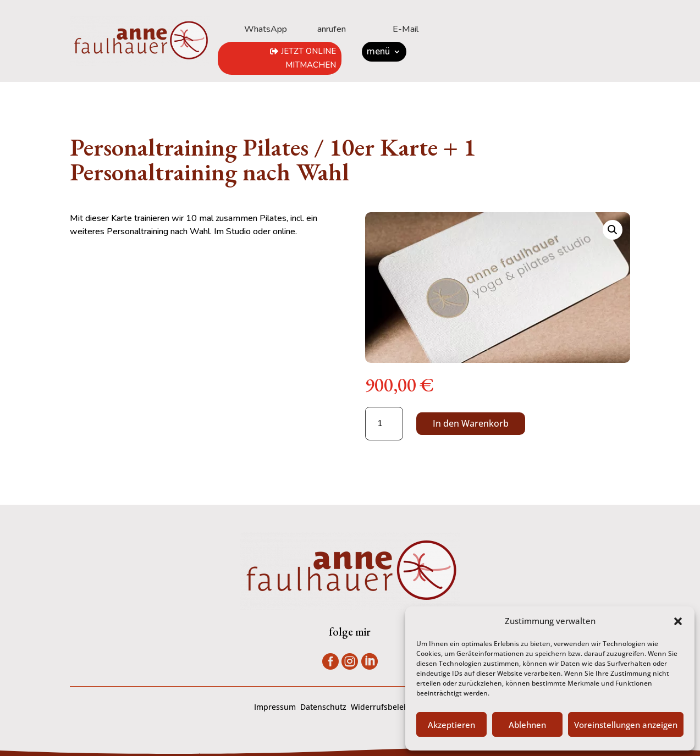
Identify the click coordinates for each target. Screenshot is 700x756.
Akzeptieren (451, 725)
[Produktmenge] (384, 424)
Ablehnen (527, 725)
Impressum (275, 707)
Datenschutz (323, 707)
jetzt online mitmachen (308, 58)
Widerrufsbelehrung (388, 707)
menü (378, 53)
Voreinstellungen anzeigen (626, 725)
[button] (678, 621)
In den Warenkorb (471, 423)
